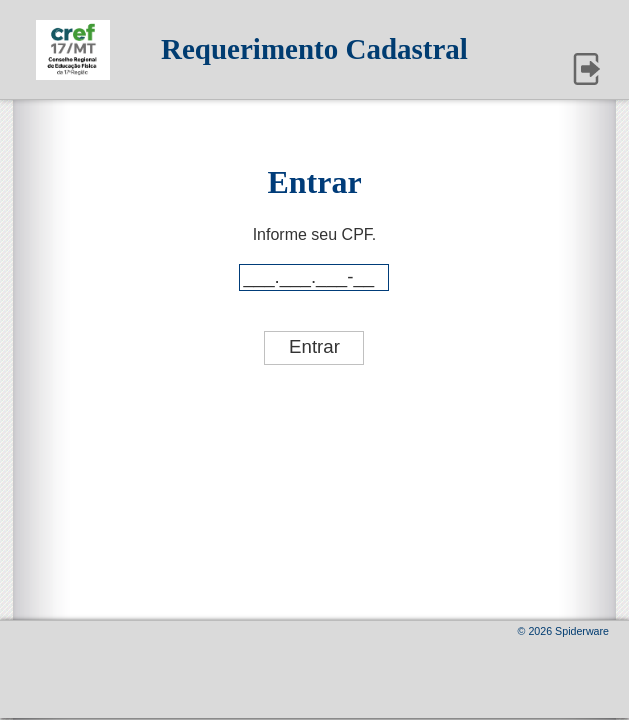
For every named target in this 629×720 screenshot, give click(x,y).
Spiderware (582, 631)
